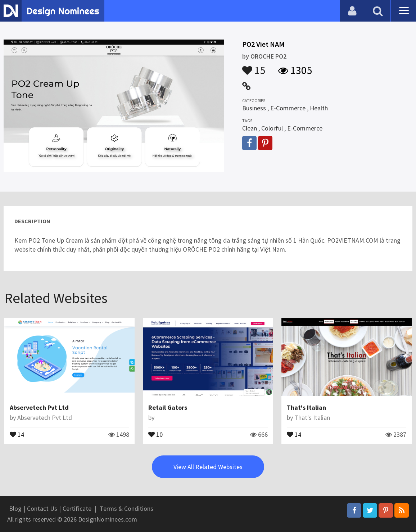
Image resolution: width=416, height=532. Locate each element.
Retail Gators (168, 407)
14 (17, 434)
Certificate (77, 508)
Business (254, 108)
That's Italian (306, 407)
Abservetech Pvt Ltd (39, 407)
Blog (15, 508)
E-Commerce (288, 108)
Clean (250, 128)
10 (155, 434)
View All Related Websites (208, 467)
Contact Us (42, 508)
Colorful (272, 128)
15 (254, 67)
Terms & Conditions (126, 508)
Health (319, 108)
